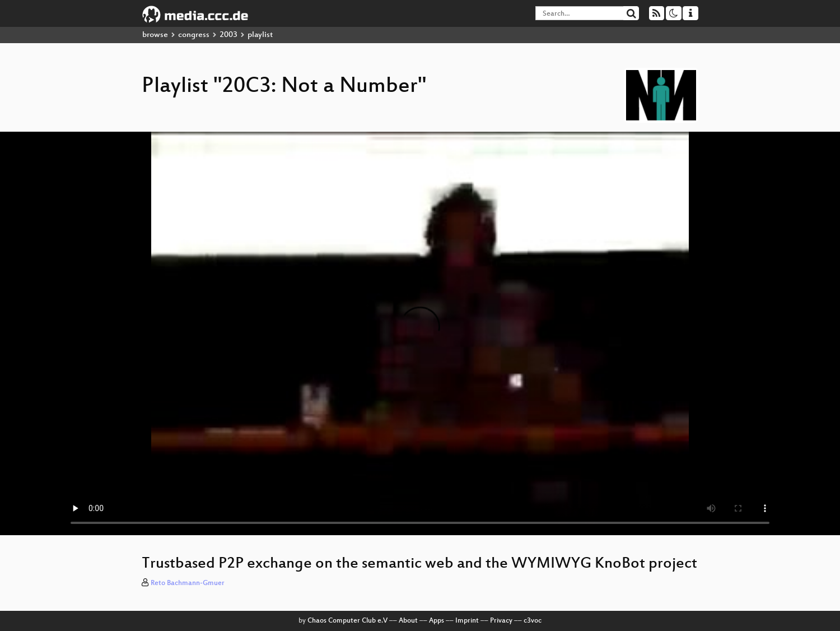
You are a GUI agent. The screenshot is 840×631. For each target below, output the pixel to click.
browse (155, 35)
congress (194, 35)
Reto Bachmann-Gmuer (188, 583)
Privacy (501, 621)
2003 (228, 35)
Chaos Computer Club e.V (347, 621)
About (408, 621)
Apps (437, 621)
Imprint (467, 621)
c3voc (533, 621)
